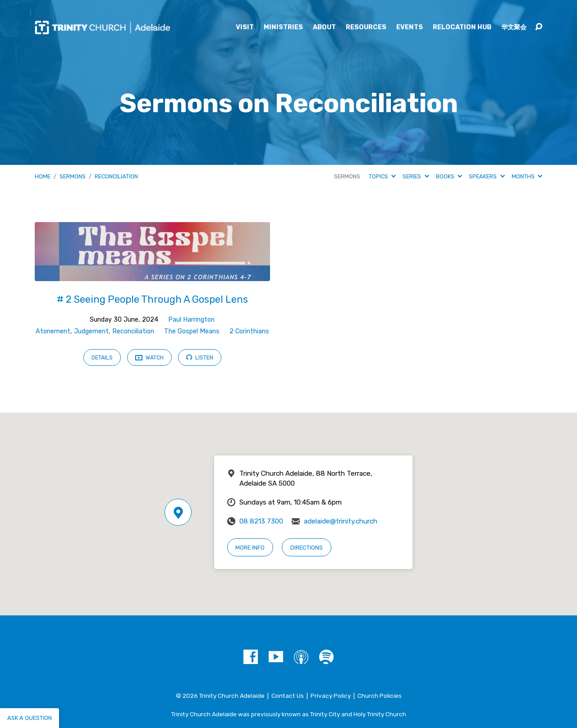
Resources (366, 27)
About (324, 27)
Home (43, 176)
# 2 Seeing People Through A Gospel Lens (152, 299)
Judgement (91, 331)
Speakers (487, 176)
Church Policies (380, 696)
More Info (250, 548)
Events (410, 27)
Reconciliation (116, 176)
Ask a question (30, 718)
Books (449, 176)
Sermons (73, 176)
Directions (307, 548)
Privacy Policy (331, 696)
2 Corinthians (249, 331)
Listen (200, 357)
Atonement (53, 331)
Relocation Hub (462, 27)
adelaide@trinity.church (341, 521)
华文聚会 (514, 27)
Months (527, 176)
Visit (245, 27)
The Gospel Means (192, 331)
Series (416, 176)
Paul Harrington (191, 320)
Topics (382, 176)
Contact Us (288, 696)
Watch (149, 358)
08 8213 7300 (261, 521)
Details (102, 358)
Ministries (283, 27)
